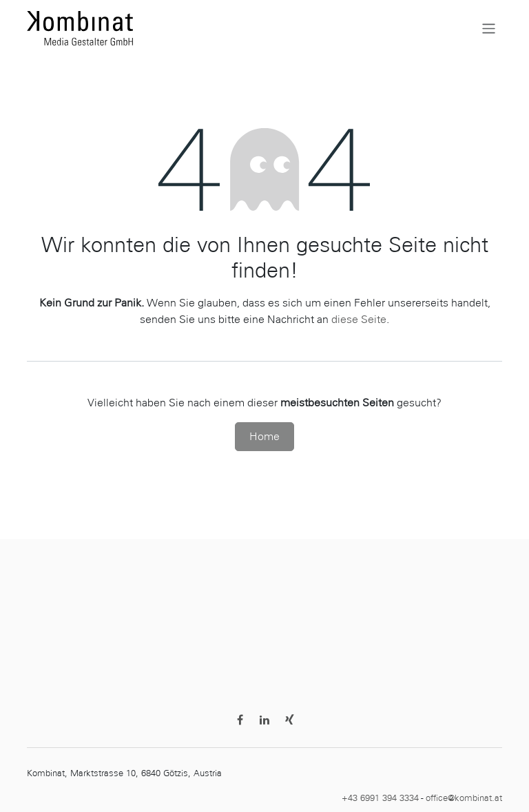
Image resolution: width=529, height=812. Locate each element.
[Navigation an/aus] (489, 28)
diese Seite (359, 319)
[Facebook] (240, 720)
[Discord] (289, 720)
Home (264, 436)
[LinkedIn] (264, 720)
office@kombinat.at (464, 798)
